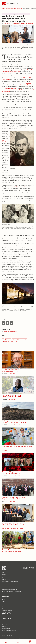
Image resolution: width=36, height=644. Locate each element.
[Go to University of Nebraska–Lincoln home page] (4, 4)
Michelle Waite (8, 338)
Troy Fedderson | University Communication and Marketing (18, 24)
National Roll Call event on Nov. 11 (19, 187)
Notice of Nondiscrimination (8, 625)
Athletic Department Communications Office (11, 591)
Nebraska (4, 9)
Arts (10, 476)
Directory (4, 599)
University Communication (11, 9)
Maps (3, 607)
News (3, 609)
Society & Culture (12, 399)
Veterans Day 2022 (23, 338)
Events (3, 603)
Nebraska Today (13, 3)
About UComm (6, 578)
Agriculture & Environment (14, 425)
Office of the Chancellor (7, 611)
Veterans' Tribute (6, 341)
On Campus (23, 449)
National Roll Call (14, 341)
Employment (5, 601)
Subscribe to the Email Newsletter (11, 581)
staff (3, 338)
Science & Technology (15, 476)
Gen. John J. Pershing (26, 85)
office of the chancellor (7, 340)
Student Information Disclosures (9, 630)
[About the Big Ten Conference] (25, 568)
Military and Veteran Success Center (20, 340)
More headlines (29, 557)
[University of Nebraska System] (32, 568)
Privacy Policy (5, 627)
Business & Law (12, 374)
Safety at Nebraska (6, 628)
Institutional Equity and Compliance (10, 623)
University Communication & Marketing (10, 589)
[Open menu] (6, 642)
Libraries (4, 605)
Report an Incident (6, 613)
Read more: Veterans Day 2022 (10, 332)
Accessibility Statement (7, 621)
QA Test (13, 635)
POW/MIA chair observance (9, 88)
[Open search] (18, 642)
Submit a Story (7, 580)
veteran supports (15, 338)
